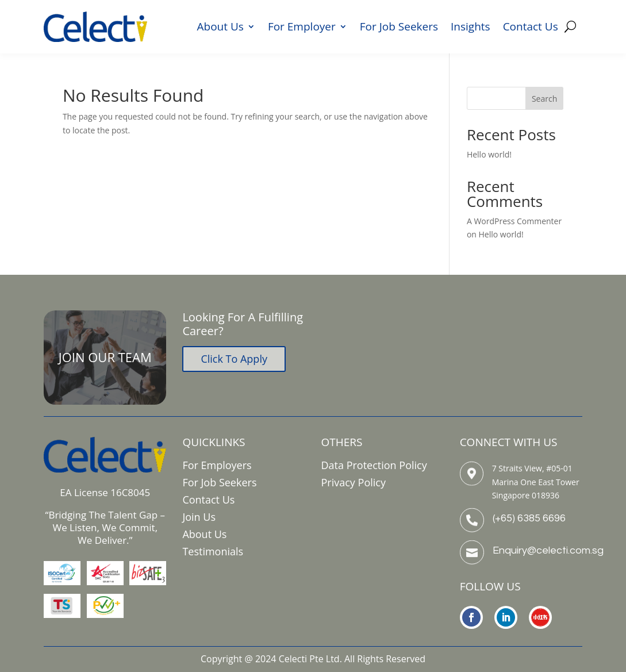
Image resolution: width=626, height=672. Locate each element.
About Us (220, 28)
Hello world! (489, 154)
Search (544, 99)
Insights (471, 28)
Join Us (199, 517)
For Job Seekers (399, 28)
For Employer (302, 28)
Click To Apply (234, 359)
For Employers (217, 465)
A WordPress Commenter (514, 221)
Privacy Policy (354, 482)
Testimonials (213, 551)
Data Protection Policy (374, 465)
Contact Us (531, 28)
